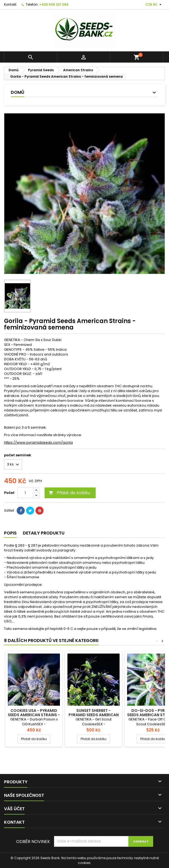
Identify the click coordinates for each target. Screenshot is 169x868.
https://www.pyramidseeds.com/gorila (38, 442)
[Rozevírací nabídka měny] (154, 5)
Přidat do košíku (69, 493)
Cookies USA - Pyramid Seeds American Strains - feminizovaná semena (34, 715)
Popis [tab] (10, 533)
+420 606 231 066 (54, 4)
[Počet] (25, 493)
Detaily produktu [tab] (44, 533)
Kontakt (10, 4)
